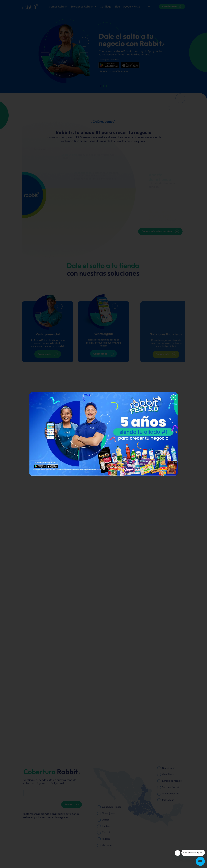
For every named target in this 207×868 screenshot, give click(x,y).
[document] (103, 434)
